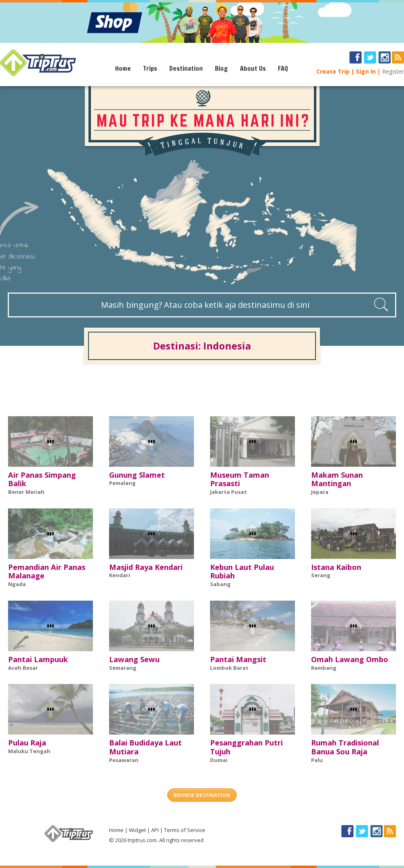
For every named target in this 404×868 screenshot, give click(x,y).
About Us (253, 68)
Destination (186, 68)
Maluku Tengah (29, 751)
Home (123, 68)
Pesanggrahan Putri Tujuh (246, 747)
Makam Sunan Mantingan (337, 479)
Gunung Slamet (137, 475)
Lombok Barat (229, 668)
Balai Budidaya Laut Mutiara (145, 747)
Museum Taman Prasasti (240, 479)
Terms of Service (185, 830)
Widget (137, 830)
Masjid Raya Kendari (146, 567)
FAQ (283, 68)
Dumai (219, 760)
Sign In (366, 71)
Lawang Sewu (134, 659)
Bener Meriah (26, 492)
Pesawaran (124, 760)
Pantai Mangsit (238, 659)
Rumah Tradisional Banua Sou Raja (345, 747)
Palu (317, 760)
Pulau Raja (27, 743)
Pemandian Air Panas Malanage (47, 572)
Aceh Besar (23, 668)
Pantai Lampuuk (38, 659)
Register (393, 71)
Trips (150, 68)
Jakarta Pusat (228, 492)
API (155, 830)
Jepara (320, 492)
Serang (321, 575)
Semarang (123, 668)
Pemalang (122, 483)
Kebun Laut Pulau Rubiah (242, 572)
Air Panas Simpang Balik (42, 479)
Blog (221, 68)
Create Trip (333, 71)
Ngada (17, 584)
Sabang (220, 584)
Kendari (120, 575)
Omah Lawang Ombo (350, 659)
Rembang (324, 668)
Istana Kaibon (336, 567)
